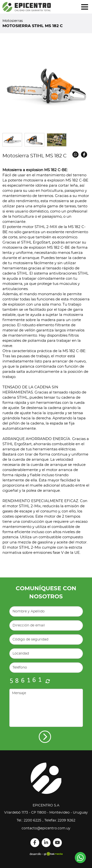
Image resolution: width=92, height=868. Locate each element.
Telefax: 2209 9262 (60, 820)
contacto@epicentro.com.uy (46, 828)
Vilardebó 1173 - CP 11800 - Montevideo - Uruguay (46, 813)
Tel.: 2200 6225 (29, 820)
